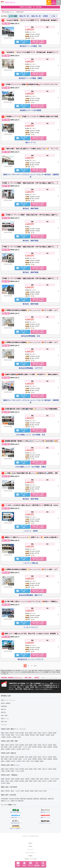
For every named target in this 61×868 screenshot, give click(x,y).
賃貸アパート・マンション (8, 700)
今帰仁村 (44, 733)
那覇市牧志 (21, 801)
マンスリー (4, 725)
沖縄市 (12, 735)
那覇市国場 (23, 799)
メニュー (59, 2)
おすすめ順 (13, 16)
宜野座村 (27, 735)
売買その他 (4, 722)
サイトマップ (31, 849)
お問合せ (31, 846)
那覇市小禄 (14, 801)
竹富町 (28, 761)
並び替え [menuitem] (4, 16)
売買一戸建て (4, 716)
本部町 (39, 733)
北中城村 (8, 735)
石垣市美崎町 (4, 799)
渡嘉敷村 (37, 761)
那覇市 (3, 733)
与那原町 (48, 735)
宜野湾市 (12, 733)
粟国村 (42, 761)
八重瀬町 (3, 737)
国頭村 (55, 745)
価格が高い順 (36, 16)
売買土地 (3, 712)
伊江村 (28, 749)
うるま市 (17, 735)
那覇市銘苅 (36, 799)
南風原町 (42, 735)
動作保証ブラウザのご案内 (31, 859)
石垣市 (19, 737)
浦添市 (7, 733)
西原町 (55, 733)
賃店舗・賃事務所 (6, 703)
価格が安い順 (24, 16)
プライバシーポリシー (31, 853)
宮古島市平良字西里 (14, 799)
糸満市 (37, 735)
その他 (53, 16)
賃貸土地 (3, 709)
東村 (2, 747)
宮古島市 (9, 737)
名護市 (35, 733)
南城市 (53, 735)
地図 (18, 864)
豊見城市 (33, 735)
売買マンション (5, 719)
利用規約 (31, 856)
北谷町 (17, 733)
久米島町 (14, 737)
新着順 (45, 16)
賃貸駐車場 (4, 706)
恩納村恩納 (30, 799)
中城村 (3, 735)
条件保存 (37, 864)
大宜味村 (50, 733)
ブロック (31, 864)
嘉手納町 (22, 733)
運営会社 (31, 843)
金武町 (22, 735)
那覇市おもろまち (6, 801)
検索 (43, 864)
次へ (36, 666)
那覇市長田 (51, 799)
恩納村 (31, 733)
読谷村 (27, 733)
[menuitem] (13, 16)
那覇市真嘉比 (44, 799)
